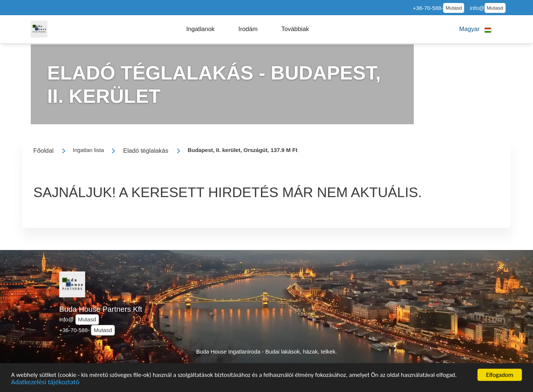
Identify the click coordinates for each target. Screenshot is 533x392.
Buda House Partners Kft (101, 309)
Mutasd (454, 8)
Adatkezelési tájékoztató (45, 384)
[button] (200, 29)
